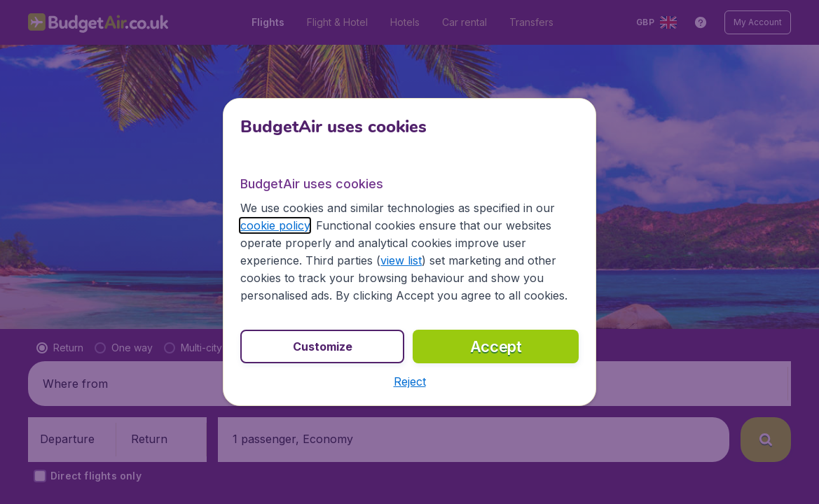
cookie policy (275, 225)
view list (401, 260)
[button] (410, 381)
